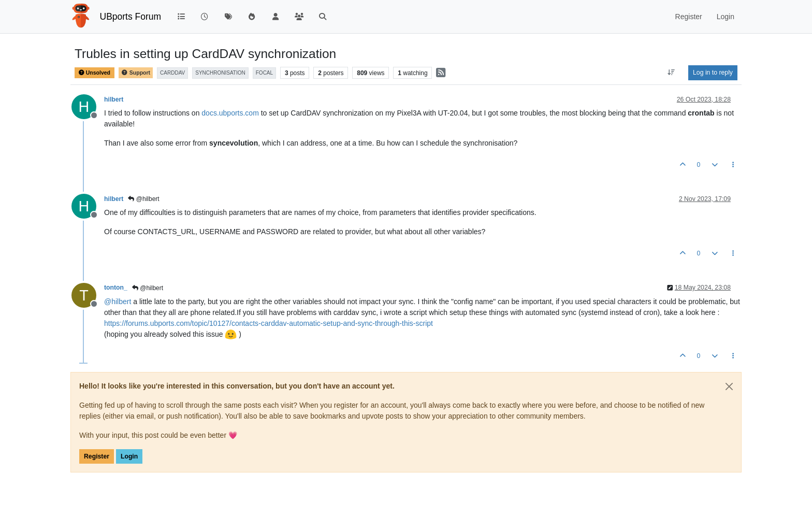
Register (97, 456)
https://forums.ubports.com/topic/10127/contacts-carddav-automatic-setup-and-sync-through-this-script (269, 323)
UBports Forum (131, 17)
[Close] (729, 386)
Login (129, 456)
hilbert (114, 99)
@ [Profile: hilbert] (118, 302)
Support (136, 73)
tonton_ (116, 288)
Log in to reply (713, 73)
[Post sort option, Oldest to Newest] (671, 73)
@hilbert (143, 199)
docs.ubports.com (230, 113)
